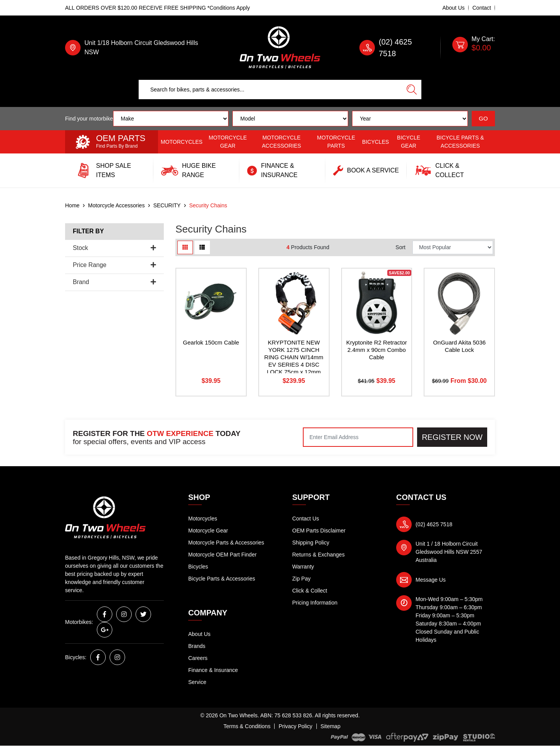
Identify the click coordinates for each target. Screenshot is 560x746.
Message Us (431, 580)
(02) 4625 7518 (434, 524)
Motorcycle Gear (228, 142)
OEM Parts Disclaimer (319, 531)
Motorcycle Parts (336, 142)
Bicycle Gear (409, 142)
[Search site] (412, 90)
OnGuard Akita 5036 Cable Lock (459, 346)
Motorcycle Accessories (281, 142)
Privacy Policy (295, 726)
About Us (453, 8)
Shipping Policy (311, 543)
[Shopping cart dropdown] (474, 48)
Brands (197, 646)
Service (197, 682)
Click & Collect (310, 591)
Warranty (303, 567)
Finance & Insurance (213, 670)
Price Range (114, 265)
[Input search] (271, 90)
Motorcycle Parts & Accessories (226, 543)
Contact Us (306, 519)
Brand (114, 282)
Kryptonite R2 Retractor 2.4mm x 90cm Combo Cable (377, 350)
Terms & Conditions (247, 726)
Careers (198, 658)
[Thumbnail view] (185, 247)
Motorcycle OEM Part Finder (222, 555)
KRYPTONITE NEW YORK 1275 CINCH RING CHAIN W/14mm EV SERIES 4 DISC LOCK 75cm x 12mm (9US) (294, 361)
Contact (482, 8)
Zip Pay (301, 579)
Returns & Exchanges (319, 555)
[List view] (202, 247)
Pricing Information (315, 603)
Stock (114, 248)
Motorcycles (182, 142)
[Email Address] (358, 437)
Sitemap (331, 726)
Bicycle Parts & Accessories (460, 142)
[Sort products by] (453, 247)
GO (483, 118)
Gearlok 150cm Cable (211, 342)
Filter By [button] (88, 231)
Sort (400, 247)
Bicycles (375, 142)
